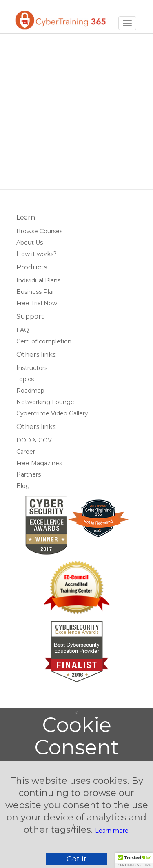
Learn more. (112, 831)
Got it (76, 859)
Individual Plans (38, 280)
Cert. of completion (44, 341)
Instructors (32, 368)
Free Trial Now (37, 303)
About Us (30, 243)
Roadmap (30, 391)
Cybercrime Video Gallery (52, 413)
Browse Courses (39, 231)
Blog (23, 486)
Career (26, 452)
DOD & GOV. (34, 440)
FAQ (23, 330)
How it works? (37, 254)
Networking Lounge (45, 402)
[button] (134, 860)
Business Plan (36, 292)
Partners (29, 474)
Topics (25, 379)
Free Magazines (39, 463)
